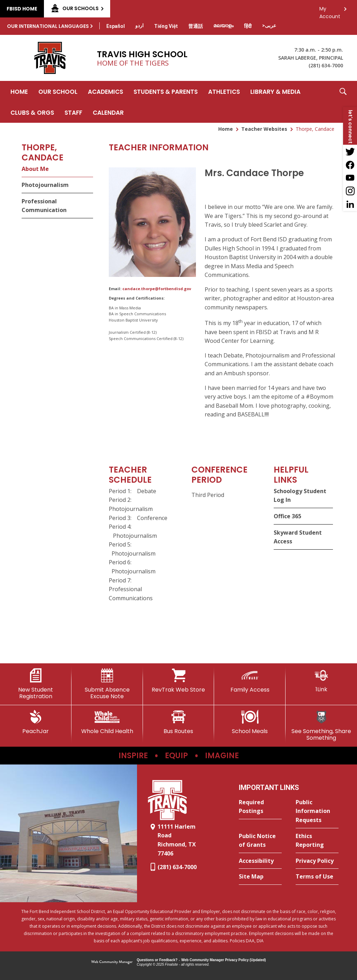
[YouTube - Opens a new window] (350, 178)
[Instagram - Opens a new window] (350, 191)
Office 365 (287, 516)
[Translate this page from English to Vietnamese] (166, 26)
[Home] (19, 91)
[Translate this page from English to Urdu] (139, 25)
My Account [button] (330, 11)
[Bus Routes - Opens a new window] (179, 722)
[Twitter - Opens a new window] (350, 151)
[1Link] (321, 681)
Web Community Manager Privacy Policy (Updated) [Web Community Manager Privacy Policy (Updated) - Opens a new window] (224, 960)
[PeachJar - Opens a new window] (36, 722)
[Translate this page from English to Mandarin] (196, 26)
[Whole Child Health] (107, 722)
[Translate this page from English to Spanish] (116, 26)
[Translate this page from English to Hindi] (248, 26)
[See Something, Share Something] (321, 726)
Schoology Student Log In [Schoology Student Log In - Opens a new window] (300, 496)
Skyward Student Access (298, 537)
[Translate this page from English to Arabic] (269, 25)
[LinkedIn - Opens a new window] (350, 204)
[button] (343, 102)
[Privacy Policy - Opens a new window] (317, 861)
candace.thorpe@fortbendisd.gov (157, 289)
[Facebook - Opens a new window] (350, 165)
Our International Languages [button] (48, 26)
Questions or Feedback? (157, 960)
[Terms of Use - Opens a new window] (317, 877)
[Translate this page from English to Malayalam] (223, 25)
